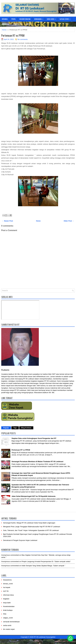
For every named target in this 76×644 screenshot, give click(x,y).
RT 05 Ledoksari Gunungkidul (45, 637)
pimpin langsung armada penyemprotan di (37, 561)
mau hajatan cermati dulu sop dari (34, 555)
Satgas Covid (66, 18)
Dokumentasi (18, 24)
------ (40, 640)
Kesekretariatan (25, 19)
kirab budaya (8, 610)
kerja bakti (7, 603)
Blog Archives (26, 428)
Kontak (28, 24)
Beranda (5, 19)
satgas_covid (8, 618)
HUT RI (6, 591)
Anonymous (6, 555)
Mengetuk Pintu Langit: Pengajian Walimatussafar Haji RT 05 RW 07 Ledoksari (32, 527)
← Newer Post (7, 221)
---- (26, 640)
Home (4, 30)
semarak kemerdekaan (11, 622)
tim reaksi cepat (9, 629)
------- (50, 640)
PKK (5, 614)
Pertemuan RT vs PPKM (13, 35)
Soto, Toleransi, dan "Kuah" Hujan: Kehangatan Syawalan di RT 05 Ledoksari (31, 530)
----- (32, 640)
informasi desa (8, 595)
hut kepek (7, 587)
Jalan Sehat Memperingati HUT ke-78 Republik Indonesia (33, 496)
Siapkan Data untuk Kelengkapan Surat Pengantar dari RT (34, 438)
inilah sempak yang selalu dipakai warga (37, 566)
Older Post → (69, 221)
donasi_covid (8, 584)
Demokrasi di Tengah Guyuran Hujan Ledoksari (20, 540)
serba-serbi (7, 625)
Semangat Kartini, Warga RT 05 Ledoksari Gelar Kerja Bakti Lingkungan (29, 523)
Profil (14, 19)
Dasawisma (6, 24)
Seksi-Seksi (52, 18)
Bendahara (40, 18)
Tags (15, 428)
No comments (23, 39)
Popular (6, 428)
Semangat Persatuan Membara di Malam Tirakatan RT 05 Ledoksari (37, 462)
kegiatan (6, 599)
